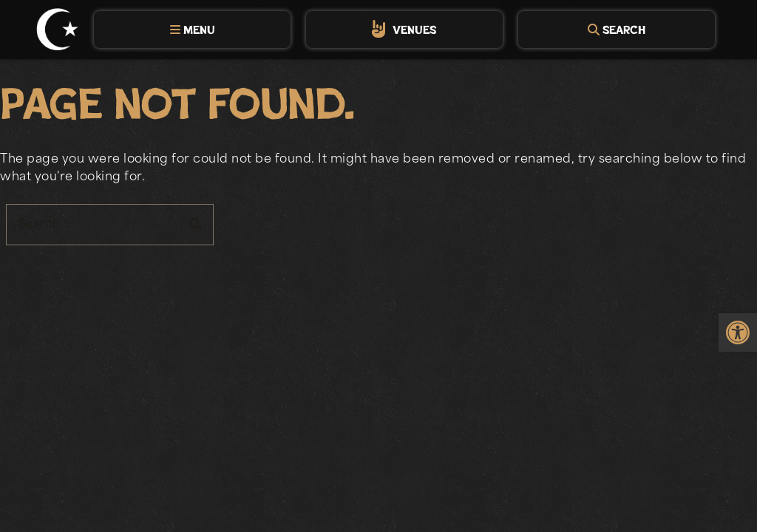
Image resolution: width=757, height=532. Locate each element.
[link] (738, 332)
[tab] (192, 30)
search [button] (196, 225)
